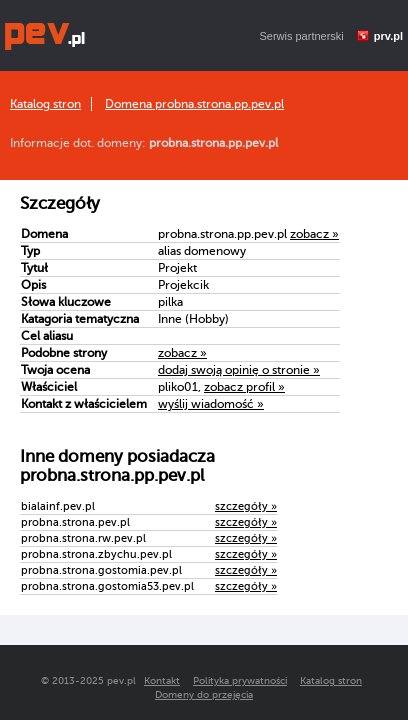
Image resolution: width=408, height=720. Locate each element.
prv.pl (388, 36)
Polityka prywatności (240, 680)
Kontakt (162, 680)
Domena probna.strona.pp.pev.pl (194, 104)
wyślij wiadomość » (211, 404)
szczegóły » (246, 506)
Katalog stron (45, 104)
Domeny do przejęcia (204, 694)
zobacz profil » (244, 387)
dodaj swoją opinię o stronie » (239, 370)
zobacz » (314, 234)
